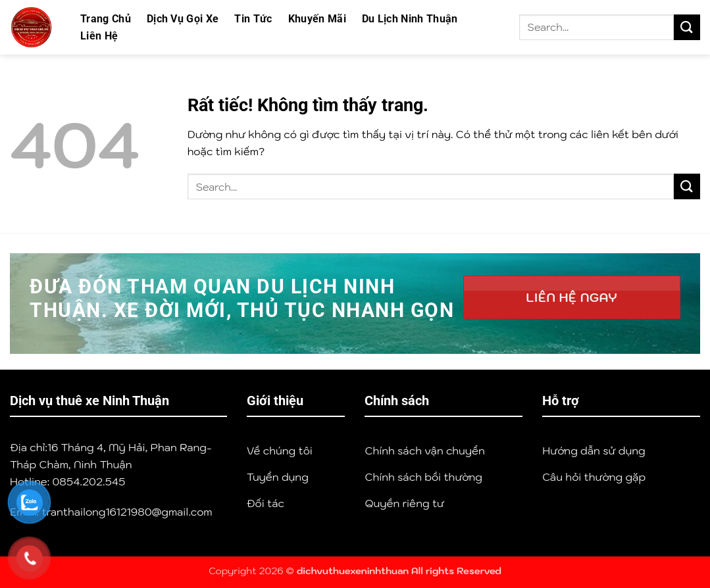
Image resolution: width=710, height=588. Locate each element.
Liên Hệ (99, 36)
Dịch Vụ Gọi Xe (183, 19)
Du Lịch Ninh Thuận (410, 19)
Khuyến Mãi (317, 19)
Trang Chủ (106, 19)
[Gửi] (687, 27)
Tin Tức (253, 19)
